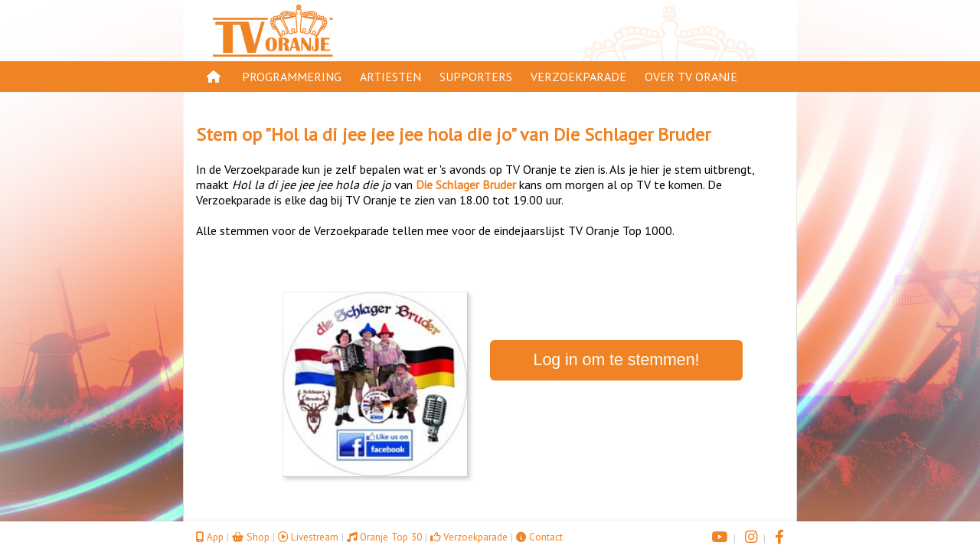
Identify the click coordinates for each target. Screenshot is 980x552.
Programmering (292, 77)
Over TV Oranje (691, 77)
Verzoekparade (578, 77)
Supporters (476, 77)
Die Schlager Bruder (632, 134)
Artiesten (390, 77)
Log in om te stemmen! (617, 360)
